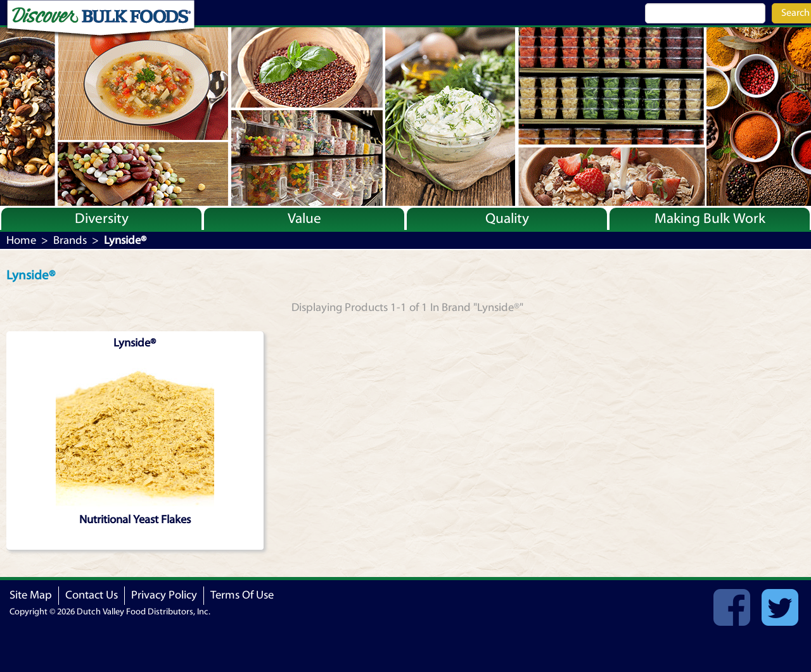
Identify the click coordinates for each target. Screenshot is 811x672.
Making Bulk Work (710, 219)
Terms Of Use (242, 595)
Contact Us (92, 595)
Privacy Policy (164, 595)
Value (304, 219)
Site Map (31, 595)
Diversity (102, 219)
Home (21, 240)
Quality (507, 219)
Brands (70, 240)
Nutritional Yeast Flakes (135, 520)
